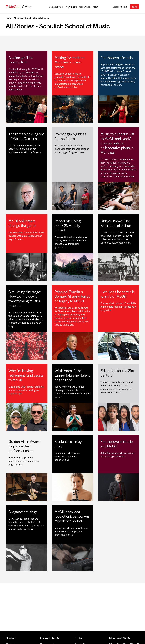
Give (135, 7)
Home (8, 18)
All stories (18, 18)
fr (126, 7)
